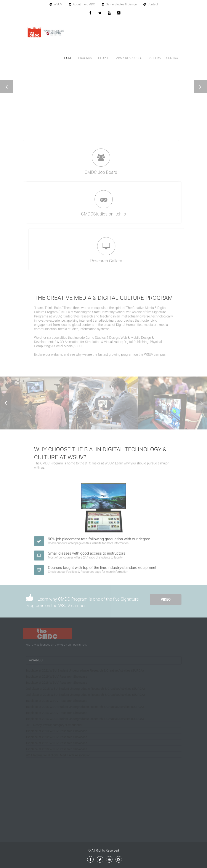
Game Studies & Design (119, 4)
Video (166, 599)
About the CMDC (82, 4)
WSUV (56, 4)
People (104, 58)
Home (68, 58)
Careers (154, 58)
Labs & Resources (128, 58)
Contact (151, 4)
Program (85, 58)
